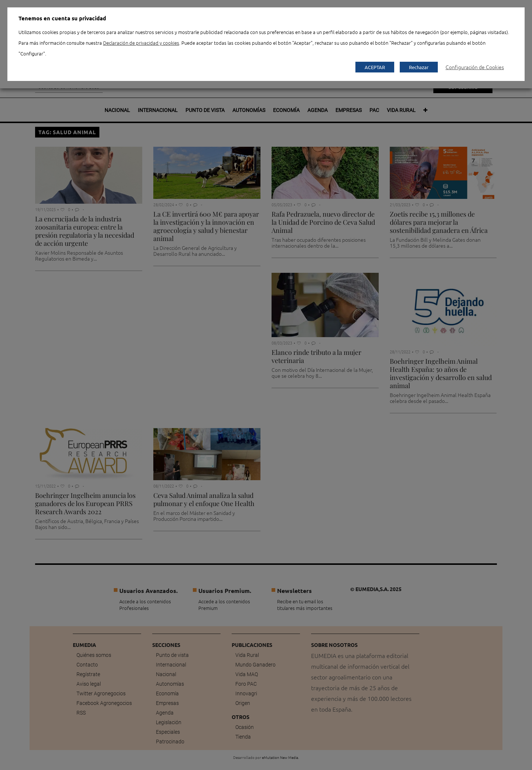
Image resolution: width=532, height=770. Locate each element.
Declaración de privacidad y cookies (141, 43)
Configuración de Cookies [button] (475, 67)
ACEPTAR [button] (375, 67)
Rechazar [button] (419, 67)
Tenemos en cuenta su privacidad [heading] (62, 18)
